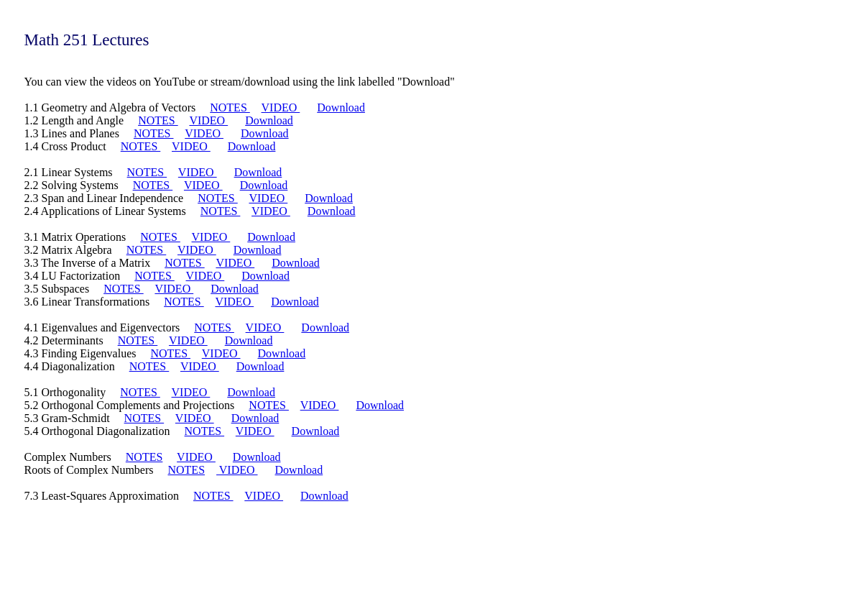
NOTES (230, 107)
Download (341, 107)
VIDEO (281, 107)
